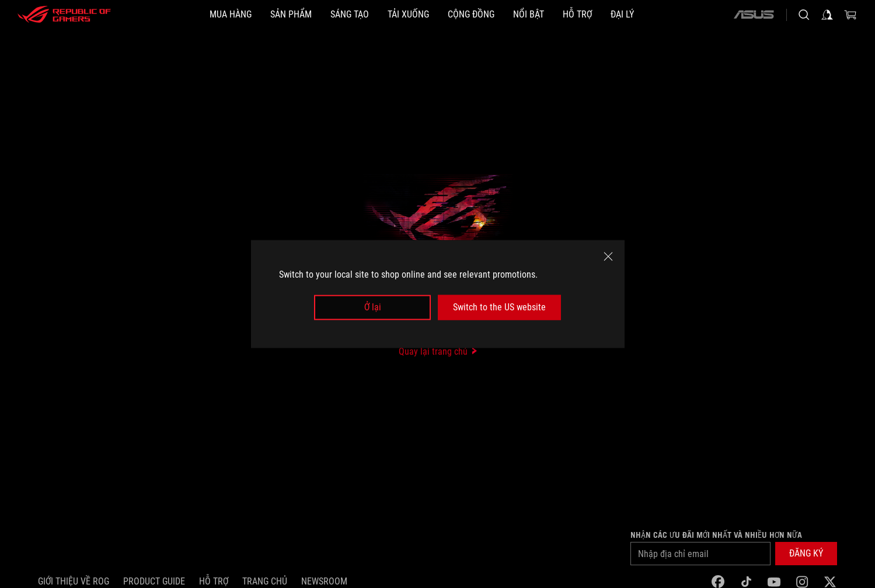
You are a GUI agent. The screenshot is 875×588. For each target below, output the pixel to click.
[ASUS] (754, 15)
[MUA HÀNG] (231, 15)
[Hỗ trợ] (577, 15)
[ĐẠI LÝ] (622, 15)
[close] (608, 257)
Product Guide (154, 581)
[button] (806, 554)
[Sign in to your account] (827, 15)
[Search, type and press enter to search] (804, 15)
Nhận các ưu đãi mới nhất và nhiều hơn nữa (716, 535)
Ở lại (373, 307)
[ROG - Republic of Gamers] (64, 15)
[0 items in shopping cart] (850, 15)
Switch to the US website (499, 307)
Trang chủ (265, 581)
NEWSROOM (324, 581)
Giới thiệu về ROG (74, 581)
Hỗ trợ (214, 581)
